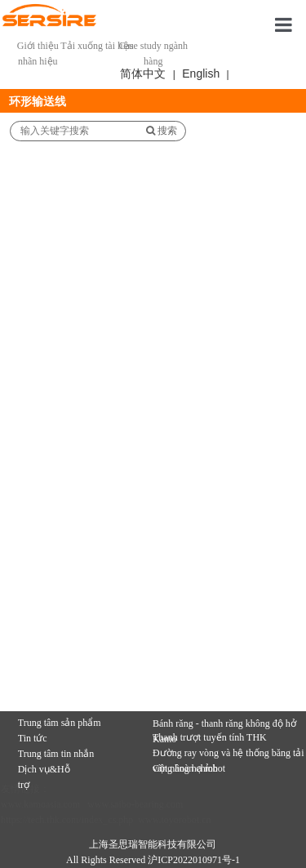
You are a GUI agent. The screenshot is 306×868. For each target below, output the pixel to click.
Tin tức (33, 738)
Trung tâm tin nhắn (56, 754)
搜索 (162, 131)
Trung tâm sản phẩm (60, 723)
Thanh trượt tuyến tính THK (210, 737)
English (201, 73)
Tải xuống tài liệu (97, 46)
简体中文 (143, 73)
